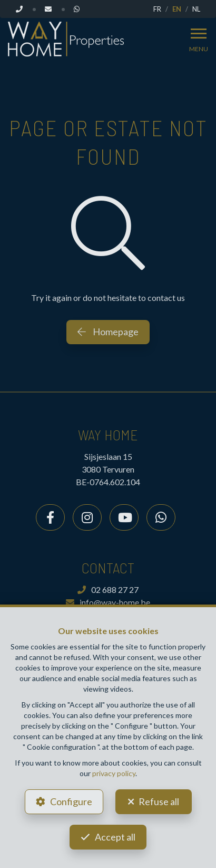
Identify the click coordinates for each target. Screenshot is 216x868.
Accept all (115, 837)
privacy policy (114, 773)
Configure (71, 801)
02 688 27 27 (108, 589)
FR (157, 9)
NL (196, 9)
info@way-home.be (108, 602)
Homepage (108, 332)
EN (177, 9)
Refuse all (159, 801)
